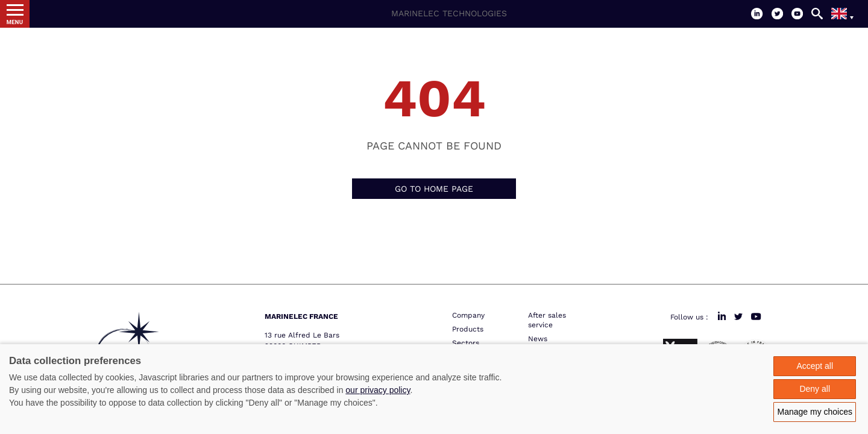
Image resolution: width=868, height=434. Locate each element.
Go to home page (434, 189)
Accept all (815, 366)
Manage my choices (815, 412)
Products (468, 329)
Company (468, 315)
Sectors (466, 343)
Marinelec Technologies (449, 13)
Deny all (815, 389)
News (538, 339)
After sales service (547, 320)
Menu (15, 22)
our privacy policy (378, 390)
